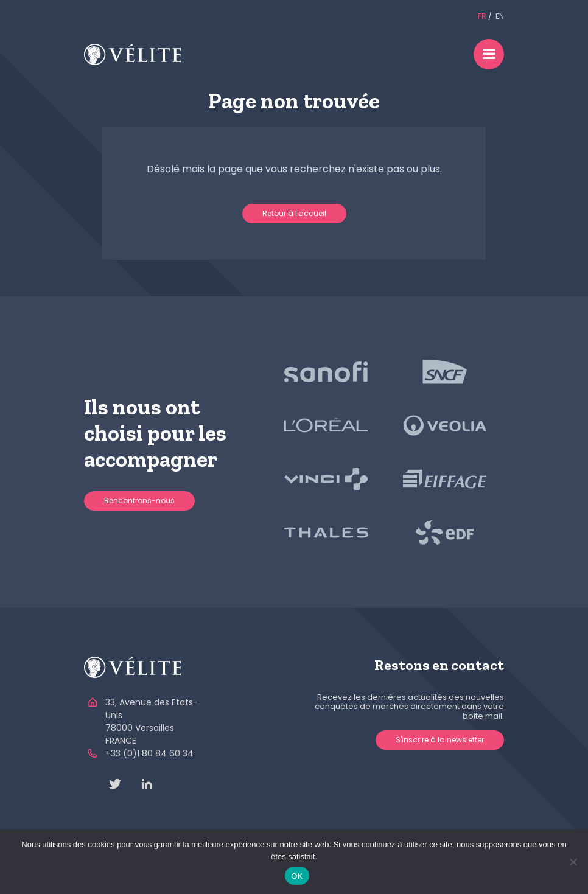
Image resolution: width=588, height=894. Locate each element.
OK (297, 876)
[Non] (573, 862)
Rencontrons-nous (139, 501)
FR (482, 16)
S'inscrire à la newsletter (440, 740)
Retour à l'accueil (294, 213)
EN (500, 16)
